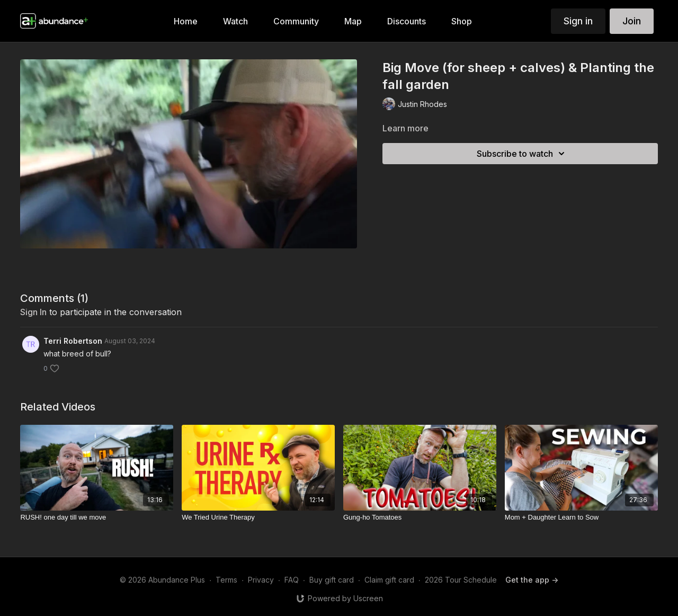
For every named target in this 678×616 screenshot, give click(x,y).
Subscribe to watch (522, 154)
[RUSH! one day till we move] (97, 517)
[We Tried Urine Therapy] (258, 517)
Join (632, 21)
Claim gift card (389, 580)
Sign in (578, 21)
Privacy (261, 580)
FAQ (292, 580)
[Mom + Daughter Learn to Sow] (581, 517)
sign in (33, 312)
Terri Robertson (73, 341)
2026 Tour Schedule (461, 580)
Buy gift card (332, 580)
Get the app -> (532, 580)
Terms (226, 580)
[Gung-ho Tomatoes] (420, 517)
